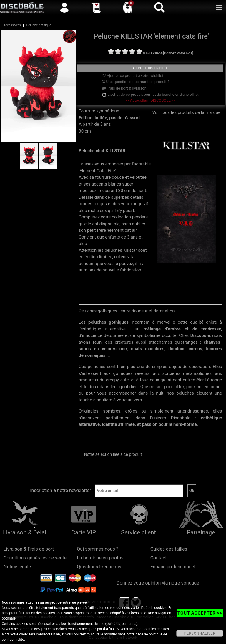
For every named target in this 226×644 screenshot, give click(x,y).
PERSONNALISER (200, 633)
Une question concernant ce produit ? (136, 82)
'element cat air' (122, 230)
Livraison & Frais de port (29, 549)
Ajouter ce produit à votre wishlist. (133, 76)
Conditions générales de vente (35, 558)
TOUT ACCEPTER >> (200, 613)
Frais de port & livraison (124, 88)
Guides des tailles (169, 549)
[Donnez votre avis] (178, 53)
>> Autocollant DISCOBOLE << (150, 100)
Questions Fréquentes (100, 567)
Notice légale (17, 567)
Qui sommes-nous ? (98, 549)
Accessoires (12, 25)
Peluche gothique (39, 25)
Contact (159, 558)
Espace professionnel (173, 567)
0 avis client (152, 53)
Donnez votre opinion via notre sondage (158, 583)
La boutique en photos (100, 558)
